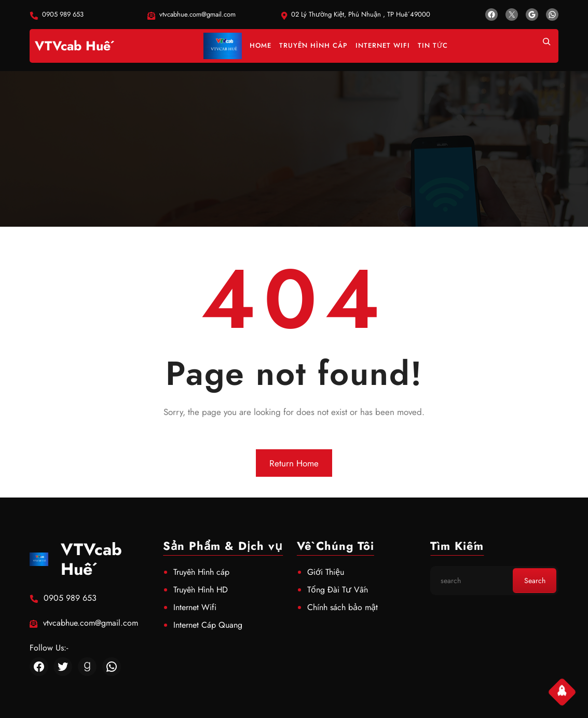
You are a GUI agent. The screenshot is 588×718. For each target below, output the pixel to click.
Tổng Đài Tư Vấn (338, 590)
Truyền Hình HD (201, 590)
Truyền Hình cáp (201, 572)
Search (535, 581)
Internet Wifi (195, 607)
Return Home (294, 463)
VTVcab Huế (73, 46)
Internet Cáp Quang (208, 625)
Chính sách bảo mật (343, 607)
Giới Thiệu (326, 572)
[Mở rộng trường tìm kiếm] (546, 46)
